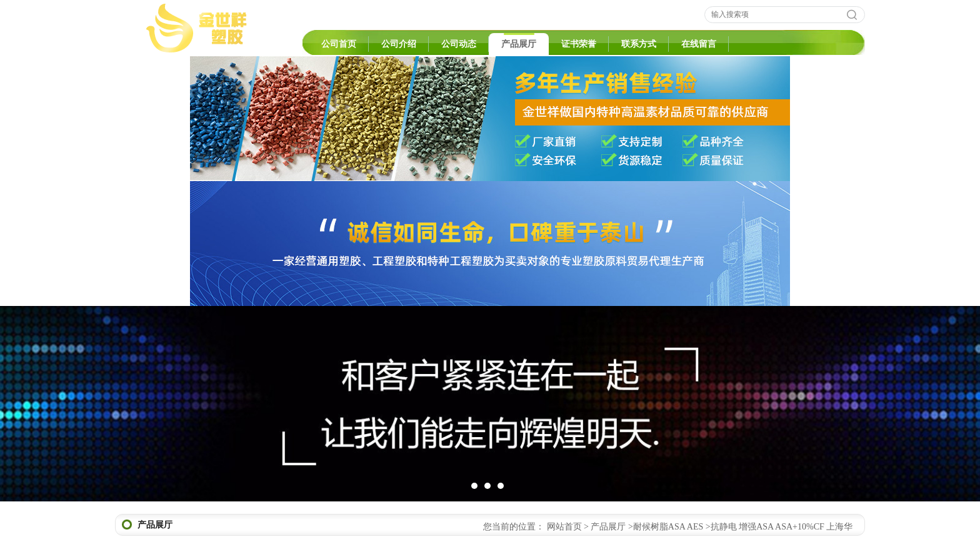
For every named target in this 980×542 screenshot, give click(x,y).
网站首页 (564, 527)
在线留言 (699, 44)
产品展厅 (519, 44)
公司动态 (459, 44)
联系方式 (639, 44)
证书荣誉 (579, 44)
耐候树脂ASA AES (668, 527)
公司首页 (339, 44)
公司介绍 (399, 44)
